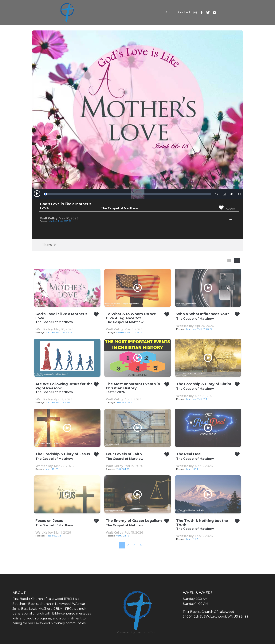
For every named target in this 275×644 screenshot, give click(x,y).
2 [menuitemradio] (128, 545)
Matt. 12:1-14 (122, 536)
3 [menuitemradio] (134, 545)
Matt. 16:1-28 (123, 469)
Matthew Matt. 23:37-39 (60, 221)
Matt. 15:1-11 (192, 469)
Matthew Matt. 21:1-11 (198, 399)
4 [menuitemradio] (141, 545)
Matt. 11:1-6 (192, 539)
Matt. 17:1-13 (52, 469)
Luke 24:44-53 (124, 402)
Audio (230, 209)
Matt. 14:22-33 (53, 536)
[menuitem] (153, 545)
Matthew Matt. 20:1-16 (58, 402)
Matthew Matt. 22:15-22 (129, 332)
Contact (184, 12)
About (170, 12)
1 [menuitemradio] (122, 545)
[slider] (128, 194)
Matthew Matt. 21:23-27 (199, 329)
